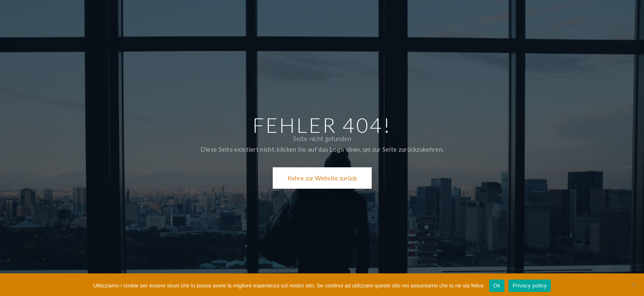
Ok (497, 286)
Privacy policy (530, 286)
